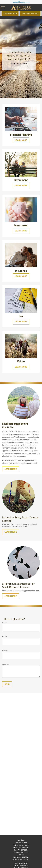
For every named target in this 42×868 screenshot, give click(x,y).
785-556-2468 (24, 848)
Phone (5, 651)
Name (5, 623)
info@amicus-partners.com (21, 859)
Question (6, 665)
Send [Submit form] (7, 684)
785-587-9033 (23, 845)
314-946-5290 (23, 866)
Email (4, 637)
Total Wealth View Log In (30, 14)
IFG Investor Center (10, 14)
